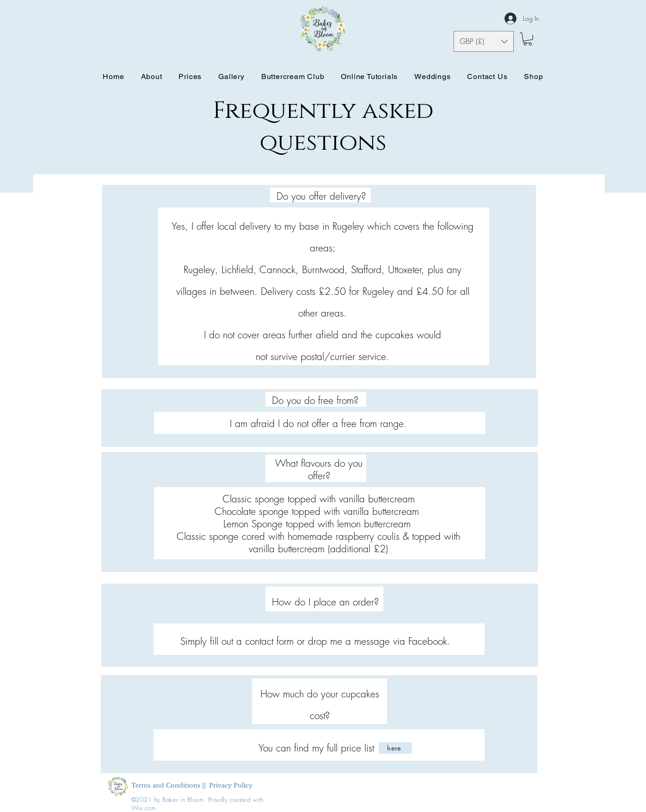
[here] (395, 748)
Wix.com (144, 808)
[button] (484, 41)
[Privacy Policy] (231, 786)
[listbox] (484, 41)
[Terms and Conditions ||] (169, 786)
